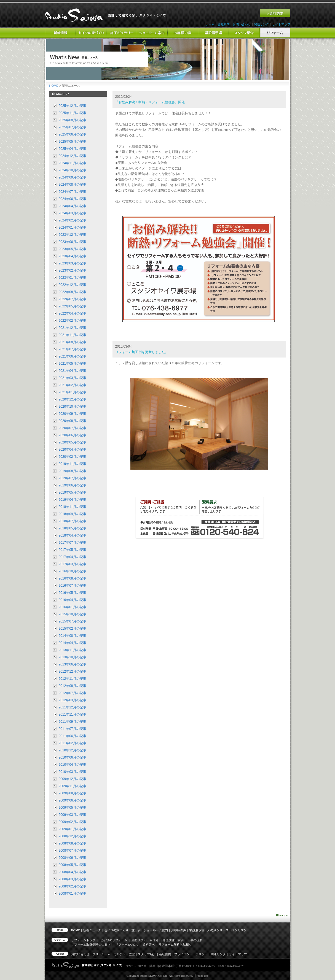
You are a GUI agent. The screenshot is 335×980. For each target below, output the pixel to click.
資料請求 (149, 944)
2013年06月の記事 (73, 664)
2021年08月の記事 (73, 342)
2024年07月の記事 (73, 192)
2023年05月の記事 (73, 249)
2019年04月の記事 (73, 500)
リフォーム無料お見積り (175, 944)
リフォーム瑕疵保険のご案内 (91, 944)
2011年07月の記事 (73, 729)
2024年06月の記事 (73, 199)
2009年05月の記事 (73, 808)
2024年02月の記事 (73, 220)
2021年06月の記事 (73, 356)
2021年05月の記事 (73, 364)
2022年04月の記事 (73, 313)
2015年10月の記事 (73, 614)
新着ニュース (92, 930)
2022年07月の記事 (73, 299)
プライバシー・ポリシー (191, 954)
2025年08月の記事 (73, 120)
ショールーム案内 (156, 930)
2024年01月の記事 (73, 228)
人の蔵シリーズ (218, 930)
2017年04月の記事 (73, 557)
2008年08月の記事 (73, 843)
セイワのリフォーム (114, 940)
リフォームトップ (83, 940)
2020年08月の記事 (73, 421)
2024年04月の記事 (73, 206)
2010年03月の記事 (73, 772)
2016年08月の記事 (73, 578)
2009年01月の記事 (73, 829)
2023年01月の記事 (73, 278)
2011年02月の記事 (73, 743)
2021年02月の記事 (73, 385)
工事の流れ (195, 940)
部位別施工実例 (173, 940)
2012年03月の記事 (73, 700)
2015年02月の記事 (73, 629)
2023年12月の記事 (73, 235)
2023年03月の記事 (73, 263)
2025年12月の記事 (73, 106)
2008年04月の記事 (73, 872)
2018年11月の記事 (73, 507)
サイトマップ (281, 24)
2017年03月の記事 (73, 564)
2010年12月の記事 (73, 750)
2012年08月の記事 (73, 686)
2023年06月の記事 (73, 242)
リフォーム (127, 944)
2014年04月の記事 (73, 643)
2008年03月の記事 (73, 879)
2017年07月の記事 (73, 543)
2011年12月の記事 (73, 707)
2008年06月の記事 (73, 858)
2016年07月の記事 (73, 586)
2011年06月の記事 (73, 736)
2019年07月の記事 (73, 478)
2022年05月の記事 (73, 306)
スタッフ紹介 (147, 954)
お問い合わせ (242, 24)
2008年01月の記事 (73, 894)
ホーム (210, 24)
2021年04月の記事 (73, 371)
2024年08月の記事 (73, 185)
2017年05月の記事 (73, 550)
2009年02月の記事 (73, 822)
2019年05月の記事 (73, 492)
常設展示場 (197, 930)
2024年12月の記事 (73, 156)
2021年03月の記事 (73, 378)
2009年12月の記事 (73, 779)
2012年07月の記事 (73, 693)
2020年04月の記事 (73, 450)
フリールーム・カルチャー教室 (114, 954)
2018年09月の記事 (73, 514)
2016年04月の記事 (73, 600)
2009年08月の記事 (73, 793)
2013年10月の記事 (73, 657)
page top (203, 976)
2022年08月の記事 (73, 292)
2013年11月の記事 (73, 650)
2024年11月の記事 (73, 163)
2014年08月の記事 (73, 636)
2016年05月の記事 (73, 593)
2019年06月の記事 (73, 485)
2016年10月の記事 (73, 571)
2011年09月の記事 (73, 722)
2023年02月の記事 (73, 270)
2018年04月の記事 (73, 535)
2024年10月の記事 (73, 170)
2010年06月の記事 (73, 757)
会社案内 (224, 24)
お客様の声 (179, 930)
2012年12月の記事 (73, 672)
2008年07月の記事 (73, 851)
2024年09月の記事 (73, 177)
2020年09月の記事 (73, 414)
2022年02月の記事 (73, 321)
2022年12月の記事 (73, 285)
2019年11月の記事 (73, 464)
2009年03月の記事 (73, 815)
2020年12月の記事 (73, 399)
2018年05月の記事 (73, 528)
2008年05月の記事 (73, 865)
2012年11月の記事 (73, 679)
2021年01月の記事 (73, 392)
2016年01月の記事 (73, 607)
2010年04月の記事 (73, 765)
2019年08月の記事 (73, 471)
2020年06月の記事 (73, 435)
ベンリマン (239, 930)
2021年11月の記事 (73, 335)
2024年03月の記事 (73, 213)
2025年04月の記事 (73, 149)
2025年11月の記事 (73, 113)
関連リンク (262, 24)
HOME (54, 86)
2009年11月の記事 (73, 786)
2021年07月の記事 (73, 349)
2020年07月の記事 (73, 428)
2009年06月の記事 (73, 800)
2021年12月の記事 (73, 328)
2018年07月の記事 (73, 521)
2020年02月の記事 (73, 457)
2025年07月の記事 (73, 127)
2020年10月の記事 (73, 407)
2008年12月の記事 (73, 836)
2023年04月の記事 (73, 256)
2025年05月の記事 (73, 142)
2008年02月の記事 (73, 886)
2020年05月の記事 (73, 442)
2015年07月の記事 (73, 621)
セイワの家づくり (116, 930)
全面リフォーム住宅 (145, 940)
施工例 (136, 930)
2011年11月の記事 (73, 714)
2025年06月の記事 (73, 134)
